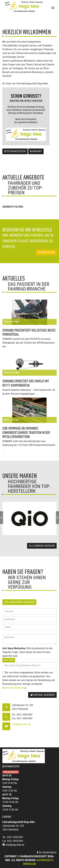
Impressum (29, 864)
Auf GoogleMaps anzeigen (19, 602)
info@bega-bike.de (21, 724)
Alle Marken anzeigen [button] (42, 546)
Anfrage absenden (42, 695)
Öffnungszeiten (15, 151)
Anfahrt (36, 151)
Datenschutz (45, 860)
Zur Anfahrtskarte (47, 852)
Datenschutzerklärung (14, 688)
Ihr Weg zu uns (46, 252)
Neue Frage (9, 660)
